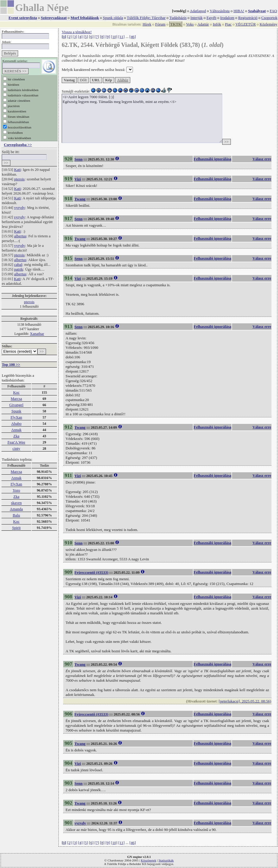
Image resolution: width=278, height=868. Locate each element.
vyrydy (20, 208)
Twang (80, 199)
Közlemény (269, 24)
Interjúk (197, 18)
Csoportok (269, 18)
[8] (102, 37)
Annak (16, 430)
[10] (114, 37)
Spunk (16, 411)
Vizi (78, 179)
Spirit (16, 528)
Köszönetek (149, 860)
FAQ (273, 11)
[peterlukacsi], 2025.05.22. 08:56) (245, 701)
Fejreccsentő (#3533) (91, 572)
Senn (78, 159)
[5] (86, 37)
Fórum (160, 24)
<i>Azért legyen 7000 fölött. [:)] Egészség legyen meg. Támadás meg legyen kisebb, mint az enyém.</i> (142, 118)
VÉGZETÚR (246, 24)
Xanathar (37, 334)
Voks (190, 24)
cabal (18, 264)
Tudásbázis (178, 18)
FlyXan (16, 417)
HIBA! (239, 11)
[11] (121, 37)
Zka (16, 436)
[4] (80, 37)
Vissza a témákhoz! (77, 32)
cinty (16, 448)
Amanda (16, 509)
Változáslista (220, 11)
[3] (75, 37)
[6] (91, 37)
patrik (19, 269)
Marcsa (16, 399)
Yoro (16, 490)
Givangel (16, 405)
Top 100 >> (11, 364)
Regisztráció (248, 18)
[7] (97, 37)
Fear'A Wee (16, 442)
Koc (16, 392)
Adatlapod (198, 11)
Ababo (16, 423)
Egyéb (211, 18)
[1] (64, 37)
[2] (69, 37)
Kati (18, 170)
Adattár (203, 24)
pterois (19, 179)
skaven (16, 503)
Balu (16, 515)
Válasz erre (262, 159)
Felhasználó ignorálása (213, 159)
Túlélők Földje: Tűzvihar (146, 18)
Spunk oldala (113, 18)
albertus (20, 236)
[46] (133, 37)
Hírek (147, 24)
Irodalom (227, 18)
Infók (217, 24)
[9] (108, 37)
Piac (228, 24)
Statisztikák (166, 860)
